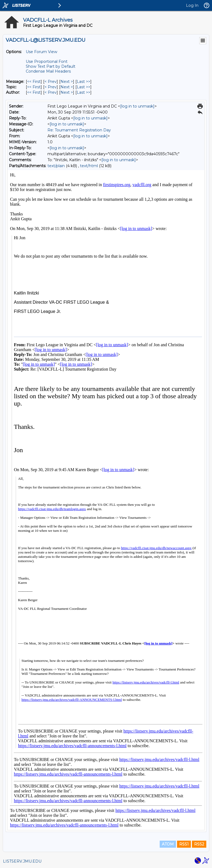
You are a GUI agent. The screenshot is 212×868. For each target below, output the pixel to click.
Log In (192, 5)
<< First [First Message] (34, 82)
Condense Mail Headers (48, 71)
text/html (89, 166)
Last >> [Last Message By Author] (83, 92)
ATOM (168, 844)
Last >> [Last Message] (83, 82)
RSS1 (184, 844)
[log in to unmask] (137, 106)
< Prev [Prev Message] (51, 82)
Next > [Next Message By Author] (67, 92)
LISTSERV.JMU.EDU (22, 861)
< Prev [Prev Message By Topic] (51, 87)
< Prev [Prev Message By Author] (51, 92)
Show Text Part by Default (51, 66)
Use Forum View (41, 52)
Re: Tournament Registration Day (79, 130)
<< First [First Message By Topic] (34, 87)
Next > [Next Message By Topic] (67, 87)
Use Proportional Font (47, 61)
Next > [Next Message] (67, 82)
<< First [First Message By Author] (34, 92)
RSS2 (199, 844)
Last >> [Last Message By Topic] (83, 87)
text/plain (56, 166)
